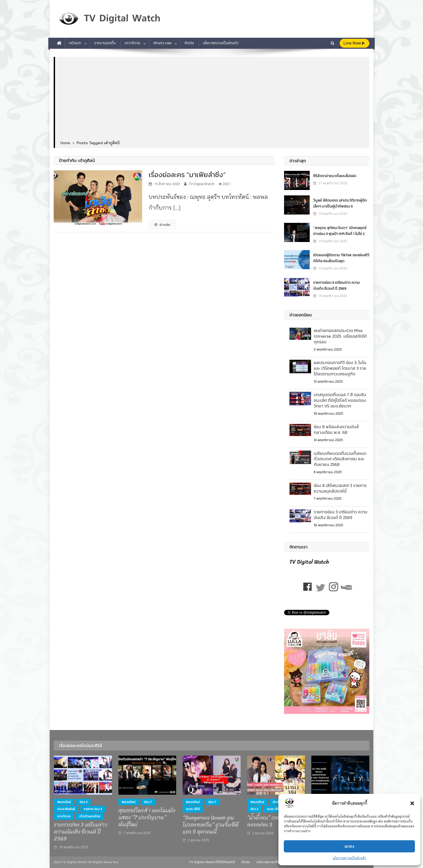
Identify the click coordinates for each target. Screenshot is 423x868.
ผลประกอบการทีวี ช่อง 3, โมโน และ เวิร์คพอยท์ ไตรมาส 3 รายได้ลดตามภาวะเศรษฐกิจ (340, 368)
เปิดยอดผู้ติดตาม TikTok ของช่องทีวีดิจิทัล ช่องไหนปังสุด (341, 258)
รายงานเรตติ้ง (105, 43)
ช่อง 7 (148, 802)
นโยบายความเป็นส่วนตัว (349, 858)
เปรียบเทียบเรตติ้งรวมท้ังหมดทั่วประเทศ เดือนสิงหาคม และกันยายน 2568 (340, 459)
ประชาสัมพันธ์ (66, 809)
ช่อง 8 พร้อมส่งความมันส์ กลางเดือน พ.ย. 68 (336, 429)
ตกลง (349, 846)
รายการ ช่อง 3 (93, 809)
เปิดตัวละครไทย (90, 816)
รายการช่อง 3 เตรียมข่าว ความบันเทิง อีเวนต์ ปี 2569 (337, 286)
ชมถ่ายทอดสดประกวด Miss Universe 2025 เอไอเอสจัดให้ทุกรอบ (340, 336)
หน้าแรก (75, 43)
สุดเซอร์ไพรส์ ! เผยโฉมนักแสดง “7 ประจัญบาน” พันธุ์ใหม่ (147, 818)
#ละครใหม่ (64, 802)
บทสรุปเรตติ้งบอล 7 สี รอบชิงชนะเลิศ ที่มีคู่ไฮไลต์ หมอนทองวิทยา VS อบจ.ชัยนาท (340, 400)
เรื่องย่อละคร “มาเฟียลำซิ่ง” (187, 174)
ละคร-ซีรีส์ (193, 809)
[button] (412, 803)
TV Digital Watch (202, 184)
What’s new (162, 43)
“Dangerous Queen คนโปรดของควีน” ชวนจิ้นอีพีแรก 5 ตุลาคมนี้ (211, 825)
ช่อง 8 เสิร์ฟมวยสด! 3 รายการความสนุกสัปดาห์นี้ (340, 488)
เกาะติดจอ (132, 43)
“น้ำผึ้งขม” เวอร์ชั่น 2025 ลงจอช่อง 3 (275, 821)
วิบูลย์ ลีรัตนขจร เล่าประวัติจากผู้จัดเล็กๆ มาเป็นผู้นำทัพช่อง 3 (340, 203)
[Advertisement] (212, 99)
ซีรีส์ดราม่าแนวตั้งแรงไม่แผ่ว (335, 176)
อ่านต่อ (162, 224)
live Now (354, 43)
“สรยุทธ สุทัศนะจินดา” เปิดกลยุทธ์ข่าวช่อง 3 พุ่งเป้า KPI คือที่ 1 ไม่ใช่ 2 (340, 231)
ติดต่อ (189, 43)
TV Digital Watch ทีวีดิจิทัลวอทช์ (212, 862)
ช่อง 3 (83, 802)
